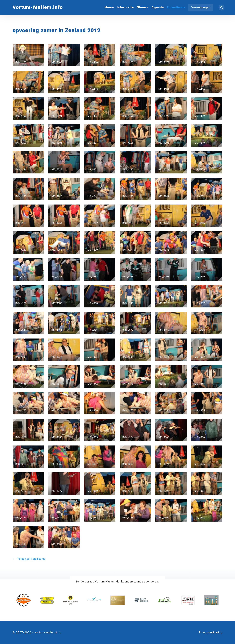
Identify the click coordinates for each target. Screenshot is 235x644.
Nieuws (143, 7)
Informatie (125, 7)
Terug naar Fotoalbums (29, 559)
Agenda (158, 7)
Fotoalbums (176, 7)
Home (109, 7)
